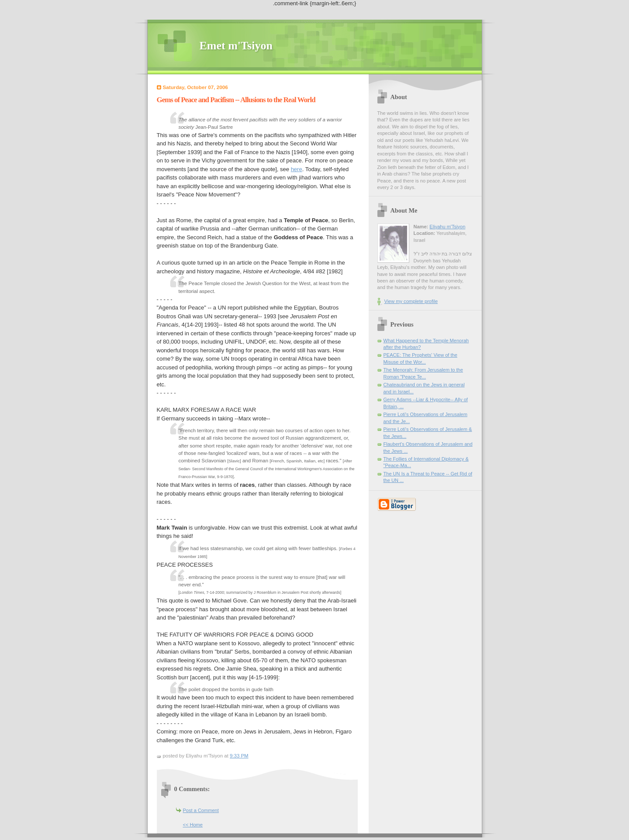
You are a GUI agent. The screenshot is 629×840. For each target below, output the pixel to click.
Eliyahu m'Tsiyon (447, 227)
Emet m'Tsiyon (236, 46)
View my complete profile (411, 301)
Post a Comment (201, 810)
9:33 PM (239, 756)
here (297, 169)
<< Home (193, 825)
